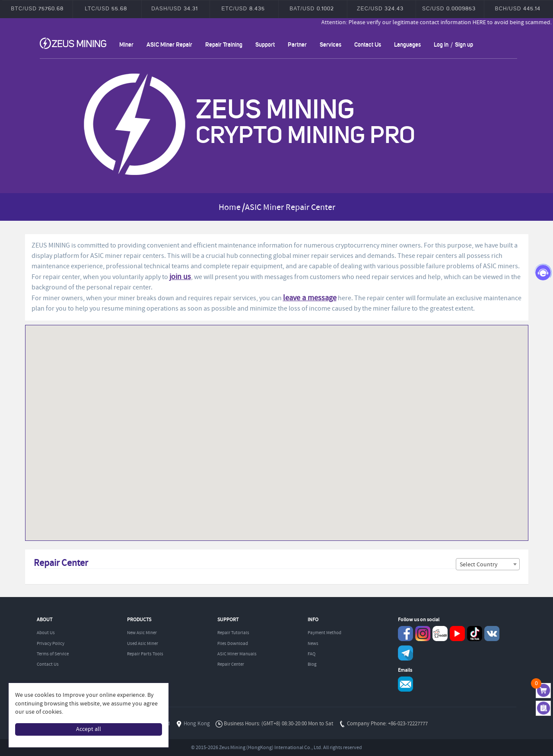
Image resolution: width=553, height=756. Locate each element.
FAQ (311, 654)
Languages (407, 44)
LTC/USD (106, 8)
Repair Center (231, 664)
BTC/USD (37, 8)
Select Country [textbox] (479, 565)
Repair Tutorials (233, 633)
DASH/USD (174, 8)
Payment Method (324, 633)
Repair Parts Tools (145, 654)
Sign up (464, 44)
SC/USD (449, 8)
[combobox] (488, 564)
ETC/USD (243, 8)
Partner (297, 44)
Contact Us (368, 44)
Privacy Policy (51, 644)
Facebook (405, 634)
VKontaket (492, 634)
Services (331, 44)
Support (265, 44)
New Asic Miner (142, 633)
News (313, 644)
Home (230, 208)
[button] (506, 351)
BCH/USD (517, 8)
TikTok (475, 634)
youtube (457, 634)
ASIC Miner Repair (169, 44)
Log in (441, 44)
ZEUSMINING (73, 43)
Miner (126, 44)
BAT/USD (311, 8)
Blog (312, 664)
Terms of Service (53, 654)
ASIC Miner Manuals (237, 654)
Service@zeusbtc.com (405, 684)
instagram (423, 634)
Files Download (233, 644)
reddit (440, 634)
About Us (46, 633)
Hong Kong (197, 724)
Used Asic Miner (143, 644)
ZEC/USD (380, 8)
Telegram (405, 653)
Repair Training (224, 44)
